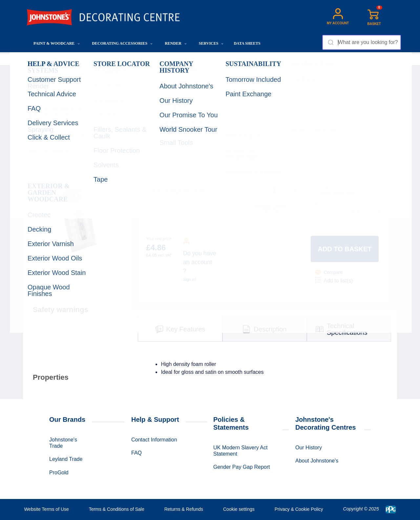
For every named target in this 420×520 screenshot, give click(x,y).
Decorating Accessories (122, 43)
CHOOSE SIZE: (159, 176)
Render (176, 43)
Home (33, 59)
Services (211, 43)
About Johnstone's (317, 461)
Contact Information (154, 440)
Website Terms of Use (46, 509)
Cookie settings (239, 509)
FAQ (136, 453)
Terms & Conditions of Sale (117, 509)
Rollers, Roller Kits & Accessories (152, 59)
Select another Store (338, 193)
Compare (329, 272)
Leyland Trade (66, 459)
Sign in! (190, 280)
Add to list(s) (334, 280)
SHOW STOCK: (325, 176)
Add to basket (345, 249)
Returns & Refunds (184, 509)
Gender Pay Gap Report (242, 467)
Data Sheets (247, 43)
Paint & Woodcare (57, 43)
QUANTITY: (255, 176)
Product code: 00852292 (270, 208)
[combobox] (361, 42)
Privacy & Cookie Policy (299, 509)
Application (105, 59)
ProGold (59, 473)
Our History (309, 448)
